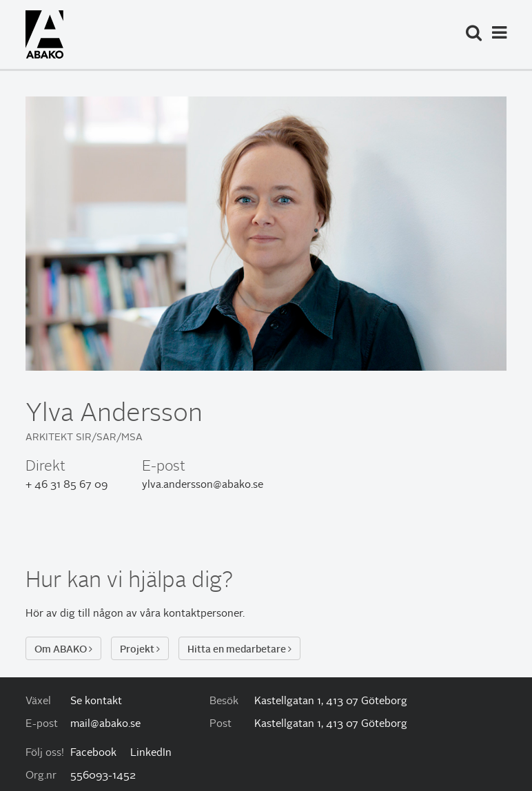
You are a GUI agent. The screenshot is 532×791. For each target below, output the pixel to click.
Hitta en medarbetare (239, 649)
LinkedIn (151, 753)
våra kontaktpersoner (191, 614)
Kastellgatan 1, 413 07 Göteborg (331, 702)
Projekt (140, 649)
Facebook (93, 753)
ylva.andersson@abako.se (203, 485)
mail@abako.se (105, 725)
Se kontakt (96, 702)
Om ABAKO (63, 649)
